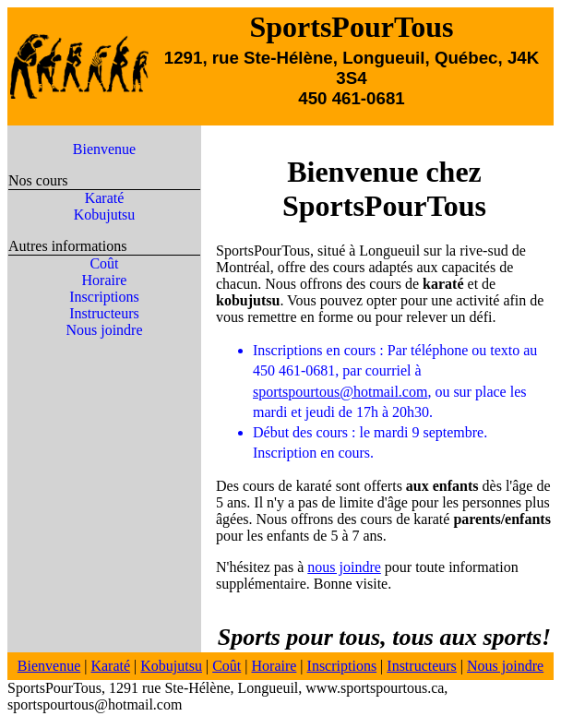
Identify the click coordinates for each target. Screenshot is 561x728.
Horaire (105, 280)
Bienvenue (104, 149)
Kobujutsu (105, 215)
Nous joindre (104, 330)
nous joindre (344, 567)
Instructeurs (104, 313)
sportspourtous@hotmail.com (340, 392)
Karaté (105, 198)
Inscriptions (104, 297)
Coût (104, 263)
